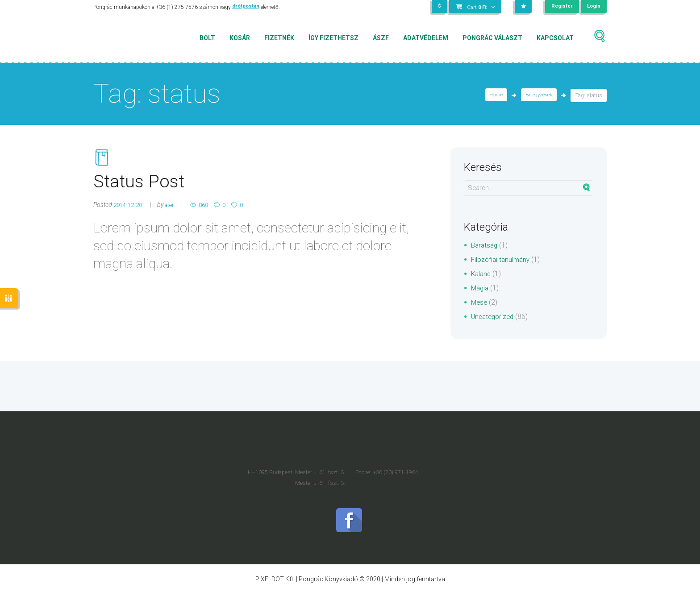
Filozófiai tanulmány (502, 259)
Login (593, 7)
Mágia (481, 288)
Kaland (482, 274)
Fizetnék (279, 38)
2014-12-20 (129, 209)
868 (210, 209)
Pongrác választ (492, 38)
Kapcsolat (555, 38)
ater (174, 209)
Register (561, 7)
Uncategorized (494, 317)
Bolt (207, 38)
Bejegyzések (538, 95)
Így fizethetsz (333, 38)
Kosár (240, 38)
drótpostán (246, 7)
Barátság (485, 245)
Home (494, 95)
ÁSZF (381, 38)
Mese (480, 302)
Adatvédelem (426, 38)
